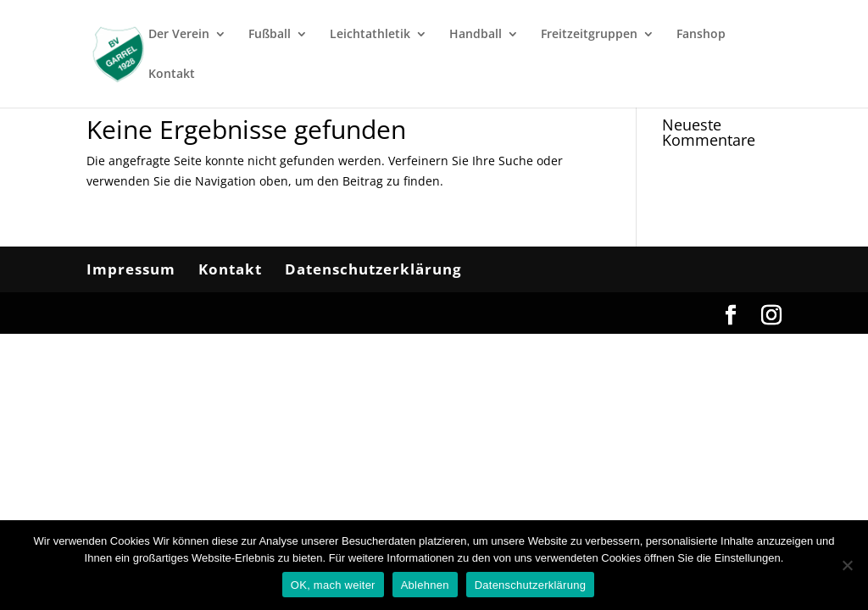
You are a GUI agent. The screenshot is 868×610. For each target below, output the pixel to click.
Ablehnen (425, 585)
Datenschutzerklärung (373, 269)
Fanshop (701, 35)
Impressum (131, 269)
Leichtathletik (370, 35)
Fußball (270, 35)
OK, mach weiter (333, 585)
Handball (476, 35)
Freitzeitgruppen (589, 35)
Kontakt (172, 75)
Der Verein (179, 35)
